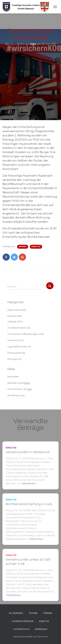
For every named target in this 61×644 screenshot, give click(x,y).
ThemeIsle (42, 637)
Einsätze (36, 247)
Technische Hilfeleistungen (23, 334)
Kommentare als (20, 389)
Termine (48, 613)
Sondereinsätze (17, 328)
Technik (33, 613)
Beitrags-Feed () (19, 383)
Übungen (13, 359)
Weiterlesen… (29, 483)
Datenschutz (22, 629)
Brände (23, 247)
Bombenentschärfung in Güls (29, 504)
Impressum (14, 340)
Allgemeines (14, 310)
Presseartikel (15, 353)
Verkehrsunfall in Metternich (28, 452)
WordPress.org (16, 395)
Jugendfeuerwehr (17, 347)
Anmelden (13, 377)
